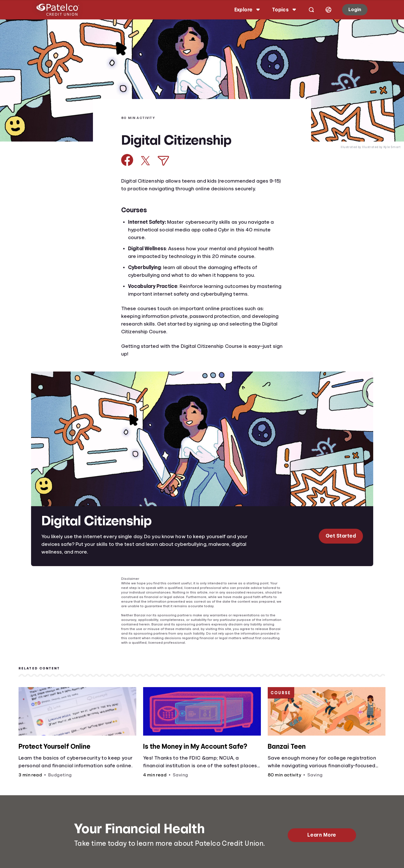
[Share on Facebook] (127, 160)
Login (350, 10)
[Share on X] (145, 161)
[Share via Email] (163, 161)
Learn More (322, 835)
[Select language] (324, 10)
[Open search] (307, 10)
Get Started (341, 536)
